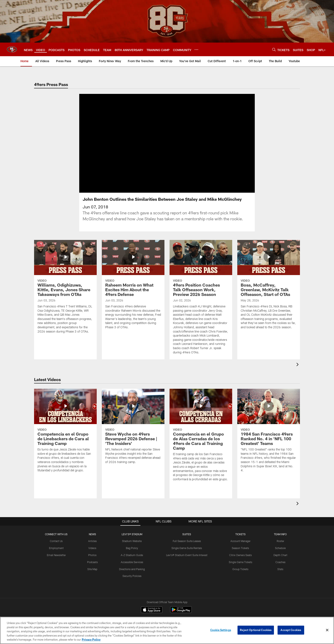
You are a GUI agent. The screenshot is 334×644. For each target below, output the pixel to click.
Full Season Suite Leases (187, 541)
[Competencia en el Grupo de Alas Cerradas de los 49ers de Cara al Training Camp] (201, 437)
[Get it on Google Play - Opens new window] (181, 612)
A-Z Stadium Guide (132, 555)
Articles (92, 541)
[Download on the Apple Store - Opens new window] (152, 610)
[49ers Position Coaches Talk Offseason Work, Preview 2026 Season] (201, 300)
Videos (92, 548)
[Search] (274, 49)
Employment (56, 548)
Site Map (92, 569)
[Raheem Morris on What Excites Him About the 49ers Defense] (133, 287)
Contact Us (56, 541)
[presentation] (298, 365)
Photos (92, 555)
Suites (187, 534)
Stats (280, 569)
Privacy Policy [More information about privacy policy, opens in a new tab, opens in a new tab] (91, 640)
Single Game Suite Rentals (187, 548)
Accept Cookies (291, 630)
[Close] (327, 630)
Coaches (280, 562)
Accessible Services (132, 562)
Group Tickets (240, 569)
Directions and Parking (132, 569)
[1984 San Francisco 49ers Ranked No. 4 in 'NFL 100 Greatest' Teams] (269, 433)
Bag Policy (132, 548)
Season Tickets (240, 548)
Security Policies (132, 576)
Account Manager (240, 541)
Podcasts (92, 562)
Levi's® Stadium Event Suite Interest (187, 555)
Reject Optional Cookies (256, 630)
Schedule (280, 548)
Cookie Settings (221, 630)
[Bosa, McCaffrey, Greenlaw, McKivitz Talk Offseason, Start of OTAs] (269, 287)
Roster (280, 541)
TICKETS (240, 534)
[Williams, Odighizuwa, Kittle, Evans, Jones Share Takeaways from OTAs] (65, 289)
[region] (167, 630)
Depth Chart (280, 555)
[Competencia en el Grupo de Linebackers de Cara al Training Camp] (65, 433)
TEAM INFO (280, 534)
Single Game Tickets (240, 562)
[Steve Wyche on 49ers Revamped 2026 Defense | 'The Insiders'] (133, 429)
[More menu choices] (196, 50)
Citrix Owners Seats (240, 555)
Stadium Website (132, 541)
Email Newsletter (56, 555)
